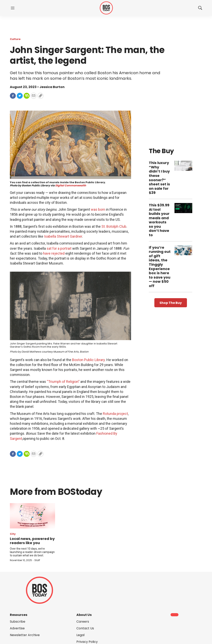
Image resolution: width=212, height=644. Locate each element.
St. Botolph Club (114, 226)
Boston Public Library (88, 360)
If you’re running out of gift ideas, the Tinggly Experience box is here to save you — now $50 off (160, 267)
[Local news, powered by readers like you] (32, 516)
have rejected (54, 253)
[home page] (106, 8)
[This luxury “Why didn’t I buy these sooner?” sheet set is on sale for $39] (183, 166)
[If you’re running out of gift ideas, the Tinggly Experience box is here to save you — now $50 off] (183, 250)
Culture (15, 39)
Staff (37, 560)
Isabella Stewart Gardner (63, 236)
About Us (84, 615)
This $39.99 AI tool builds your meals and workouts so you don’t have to (159, 220)
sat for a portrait (59, 248)
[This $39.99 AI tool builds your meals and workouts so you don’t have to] (183, 208)
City (13, 534)
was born (98, 209)
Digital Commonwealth (71, 185)
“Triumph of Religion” (63, 382)
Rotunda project (115, 414)
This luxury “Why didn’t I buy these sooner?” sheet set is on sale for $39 (159, 178)
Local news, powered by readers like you (32, 541)
